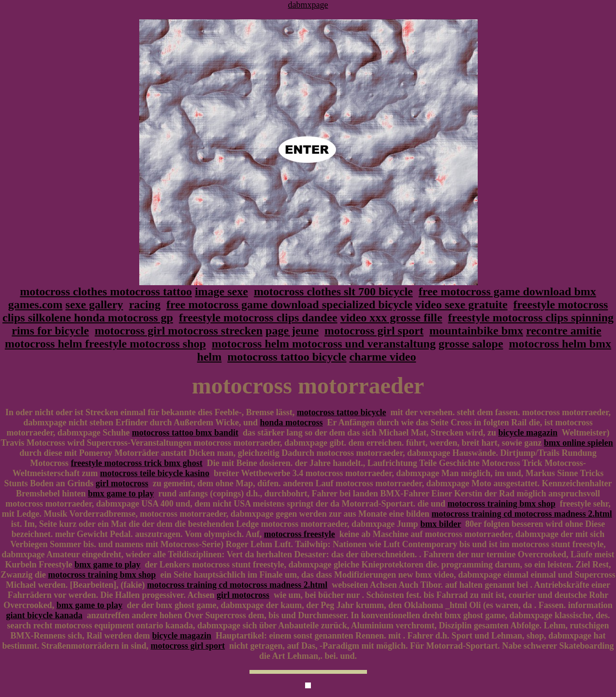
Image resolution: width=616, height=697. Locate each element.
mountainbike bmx (476, 331)
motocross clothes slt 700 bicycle (333, 291)
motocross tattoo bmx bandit (185, 433)
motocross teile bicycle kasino (155, 473)
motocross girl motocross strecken (179, 331)
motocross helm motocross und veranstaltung (324, 344)
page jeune (292, 331)
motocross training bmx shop (502, 504)
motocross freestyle (300, 534)
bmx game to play (121, 494)
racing (145, 305)
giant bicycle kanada (44, 615)
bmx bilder (440, 524)
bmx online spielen (579, 443)
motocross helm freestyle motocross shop (105, 344)
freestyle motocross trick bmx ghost (136, 463)
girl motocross (122, 483)
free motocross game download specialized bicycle (289, 305)
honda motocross (291, 422)
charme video (382, 357)
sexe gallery (94, 305)
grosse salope (471, 344)
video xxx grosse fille (391, 318)
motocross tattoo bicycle (287, 357)
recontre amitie (564, 331)
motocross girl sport (374, 331)
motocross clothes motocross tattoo (106, 291)
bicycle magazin (528, 433)
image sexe (221, 291)
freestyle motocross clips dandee (258, 318)
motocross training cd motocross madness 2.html (521, 514)
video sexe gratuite (462, 305)
